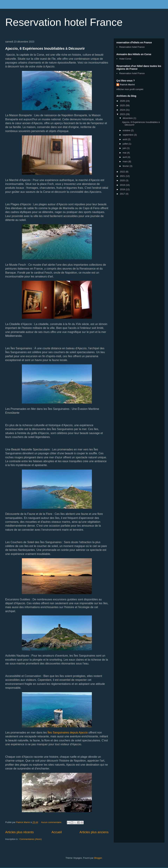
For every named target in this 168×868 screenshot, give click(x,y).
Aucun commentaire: (52, 822)
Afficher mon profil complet (130, 89)
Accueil (57, 832)
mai (125, 153)
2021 (123, 176)
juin (125, 148)
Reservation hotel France (64, 22)
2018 (123, 189)
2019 (123, 185)
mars (126, 161)
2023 (123, 114)
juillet (126, 144)
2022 (123, 172)
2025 (123, 105)
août (125, 139)
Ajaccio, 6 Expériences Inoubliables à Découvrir (45, 48)
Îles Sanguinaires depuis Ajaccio (68, 733)
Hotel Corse (125, 59)
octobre (127, 130)
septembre (128, 135)
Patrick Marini (127, 85)
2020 (123, 180)
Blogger (98, 858)
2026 (123, 101)
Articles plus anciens (94, 832)
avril (125, 157)
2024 (123, 110)
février (126, 166)
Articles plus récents (20, 832)
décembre (128, 118)
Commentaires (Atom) (31, 839)
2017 (123, 194)
